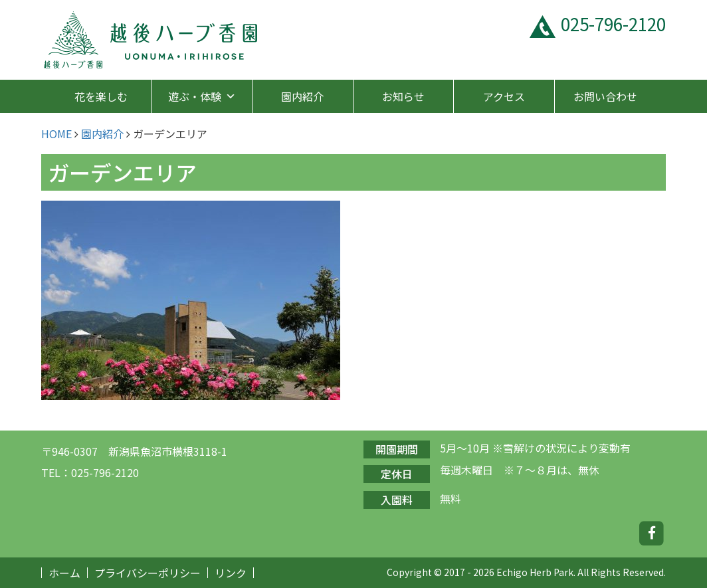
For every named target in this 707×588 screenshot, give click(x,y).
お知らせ (403, 96)
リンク (231, 573)
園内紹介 (302, 96)
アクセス (504, 96)
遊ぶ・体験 (202, 96)
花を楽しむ (101, 96)
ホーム (64, 573)
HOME (56, 134)
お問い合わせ (605, 96)
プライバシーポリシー (148, 573)
